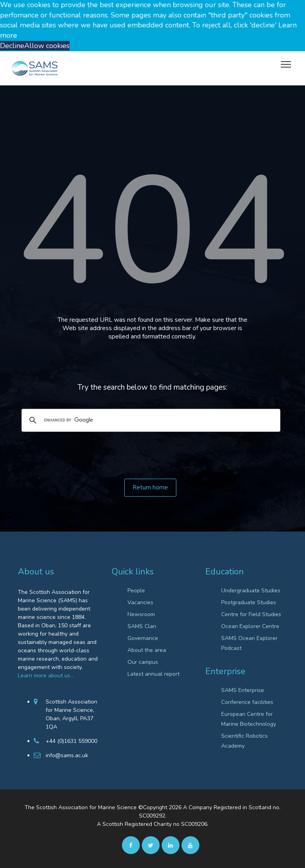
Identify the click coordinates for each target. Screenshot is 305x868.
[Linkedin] (171, 845)
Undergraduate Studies (251, 591)
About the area (147, 650)
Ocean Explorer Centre (250, 626)
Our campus (143, 662)
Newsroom (141, 614)
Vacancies (140, 602)
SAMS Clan (142, 626)
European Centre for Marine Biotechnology (249, 719)
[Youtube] (190, 845)
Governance (143, 638)
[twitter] (151, 845)
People (136, 591)
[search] (150, 420)
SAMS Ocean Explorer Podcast (249, 643)
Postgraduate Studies (249, 602)
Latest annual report (153, 674)
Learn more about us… (46, 676)
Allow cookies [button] (47, 46)
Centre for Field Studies (251, 614)
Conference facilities (247, 702)
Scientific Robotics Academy (244, 741)
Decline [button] (12, 46)
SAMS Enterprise (243, 690)
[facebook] (131, 845)
